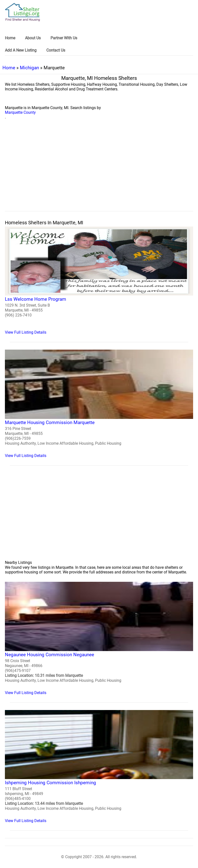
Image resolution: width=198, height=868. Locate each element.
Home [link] (10, 38)
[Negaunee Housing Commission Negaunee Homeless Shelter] (99, 638)
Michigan (29, 68)
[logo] (23, 12)
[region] (99, 171)
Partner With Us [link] (64, 38)
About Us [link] (33, 38)
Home (9, 68)
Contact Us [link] (56, 50)
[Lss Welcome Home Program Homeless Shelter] (99, 281)
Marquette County (20, 112)
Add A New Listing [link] (21, 50)
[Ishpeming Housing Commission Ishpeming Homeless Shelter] (99, 767)
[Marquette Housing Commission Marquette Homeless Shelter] (99, 404)
